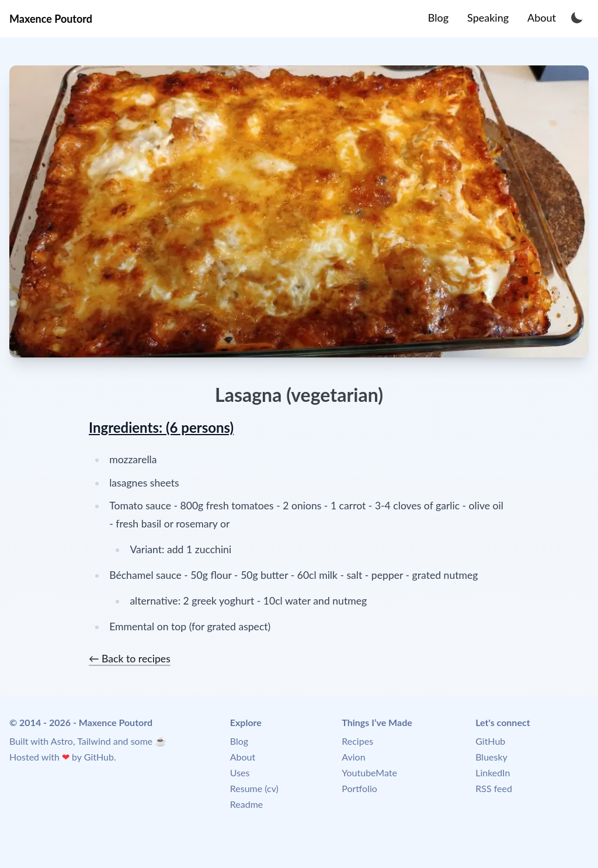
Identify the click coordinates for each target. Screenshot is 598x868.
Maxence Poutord (51, 19)
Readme (246, 804)
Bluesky (491, 757)
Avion (353, 757)
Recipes (357, 741)
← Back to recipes (130, 659)
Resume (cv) (254, 788)
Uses (240, 772)
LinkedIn (493, 772)
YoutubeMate (369, 772)
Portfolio (359, 788)
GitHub (99, 757)
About (243, 757)
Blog (239, 741)
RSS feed (494, 788)
